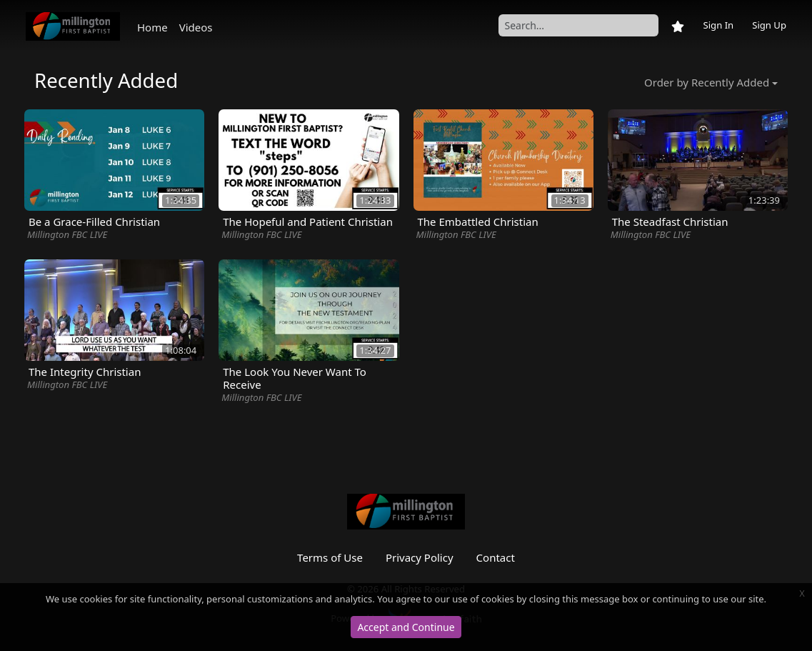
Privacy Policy (420, 557)
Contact (496, 557)
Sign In (718, 25)
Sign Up (769, 25)
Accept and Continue (406, 627)
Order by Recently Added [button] (707, 82)
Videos (196, 27)
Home (152, 27)
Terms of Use (330, 557)
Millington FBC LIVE (67, 234)
